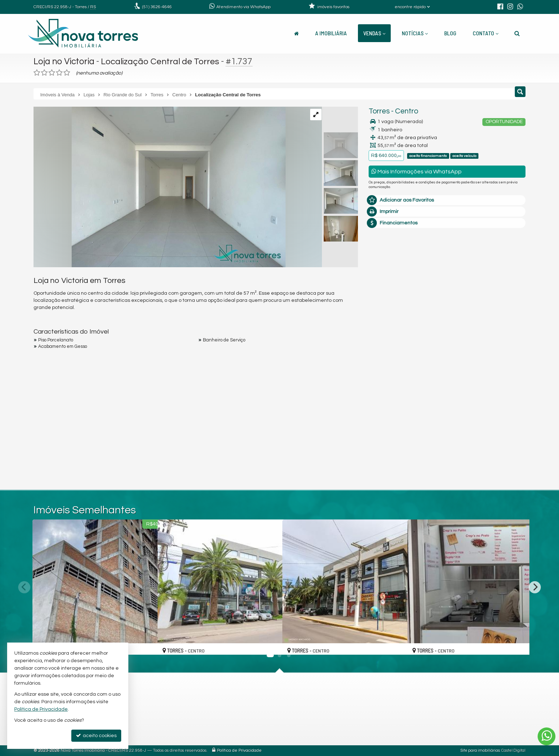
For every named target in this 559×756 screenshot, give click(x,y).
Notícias (415, 33)
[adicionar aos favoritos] (144, 643)
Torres (379, 111)
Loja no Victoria (65, 61)
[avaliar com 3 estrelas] (52, 73)
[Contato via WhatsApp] (547, 736)
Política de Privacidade (239, 750)
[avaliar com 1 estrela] (37, 73)
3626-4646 (157, 7)
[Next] (535, 587)
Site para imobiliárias (480, 750)
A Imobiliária (331, 33)
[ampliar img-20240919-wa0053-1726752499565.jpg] (160, 187)
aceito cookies (96, 735)
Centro (407, 111)
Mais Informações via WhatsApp (417, 171)
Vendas (374, 33)
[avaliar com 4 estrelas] (59, 73)
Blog (450, 33)
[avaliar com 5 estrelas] (67, 73)
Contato (486, 33)
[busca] (517, 33)
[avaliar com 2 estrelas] (44, 73)
